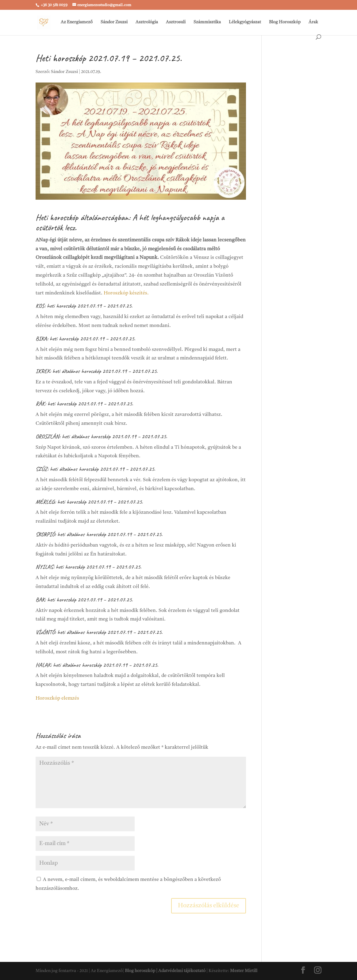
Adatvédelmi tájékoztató (182, 971)
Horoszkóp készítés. (126, 293)
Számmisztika (207, 22)
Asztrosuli (176, 22)
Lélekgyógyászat (245, 22)
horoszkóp (91, 371)
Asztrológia (147, 22)
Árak (313, 22)
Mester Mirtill (244, 971)
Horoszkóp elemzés (57, 698)
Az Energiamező (77, 22)
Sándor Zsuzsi (114, 22)
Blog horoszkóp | (142, 971)
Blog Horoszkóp (285, 22)
